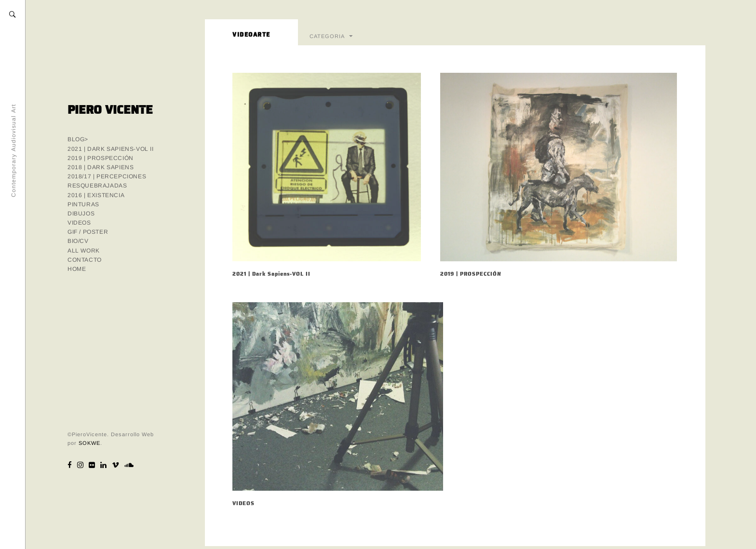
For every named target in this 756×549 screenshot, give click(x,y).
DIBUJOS (81, 214)
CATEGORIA (327, 36)
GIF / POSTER (88, 232)
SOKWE (89, 443)
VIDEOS (79, 223)
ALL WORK (84, 251)
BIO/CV (78, 241)
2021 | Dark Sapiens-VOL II (111, 149)
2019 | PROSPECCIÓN (101, 158)
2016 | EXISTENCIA (96, 195)
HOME (77, 269)
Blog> (78, 139)
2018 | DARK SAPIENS (101, 167)
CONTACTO (85, 260)
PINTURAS (83, 204)
